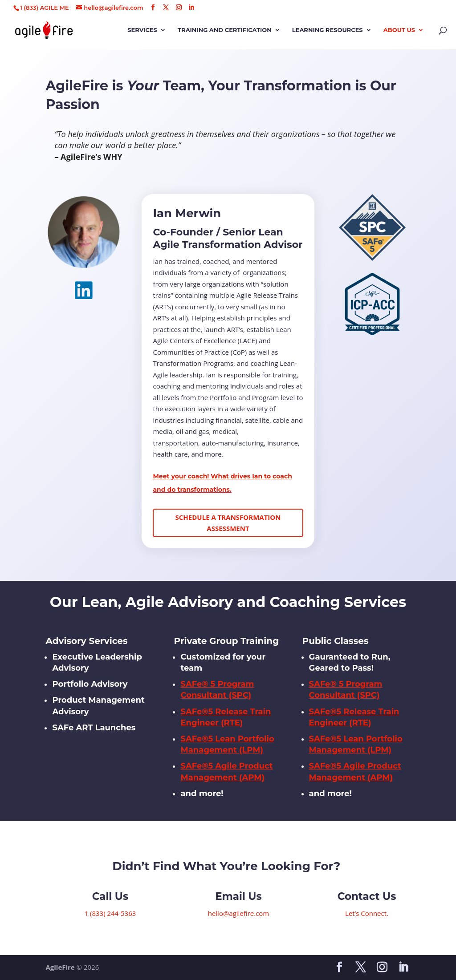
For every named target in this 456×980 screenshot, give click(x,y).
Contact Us (367, 896)
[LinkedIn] (191, 8)
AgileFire (60, 967)
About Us (399, 30)
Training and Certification (225, 30)
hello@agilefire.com (239, 913)
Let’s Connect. (367, 913)
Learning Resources (328, 30)
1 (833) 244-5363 (110, 913)
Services (142, 30)
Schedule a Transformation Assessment (228, 523)
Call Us (110, 896)
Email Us (238, 896)
